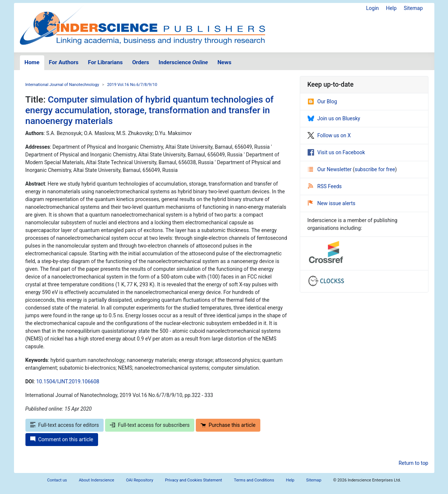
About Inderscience (97, 480)
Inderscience (183, 62)
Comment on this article (62, 439)
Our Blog (322, 101)
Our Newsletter (330, 169)
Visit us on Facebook (336, 152)
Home (32, 62)
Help (391, 8)
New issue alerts (332, 203)
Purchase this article (228, 425)
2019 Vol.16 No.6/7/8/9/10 (132, 85)
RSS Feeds (325, 186)
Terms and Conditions (254, 480)
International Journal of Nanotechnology (62, 85)
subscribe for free (375, 169)
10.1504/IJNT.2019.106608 (68, 381)
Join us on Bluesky (334, 118)
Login (373, 8)
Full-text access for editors (65, 425)
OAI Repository (140, 480)
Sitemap (413, 8)
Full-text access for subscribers (150, 425)
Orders (140, 62)
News (225, 62)
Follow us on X (329, 135)
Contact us (57, 480)
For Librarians (105, 62)
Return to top (414, 463)
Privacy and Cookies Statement (194, 480)
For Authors (64, 62)
